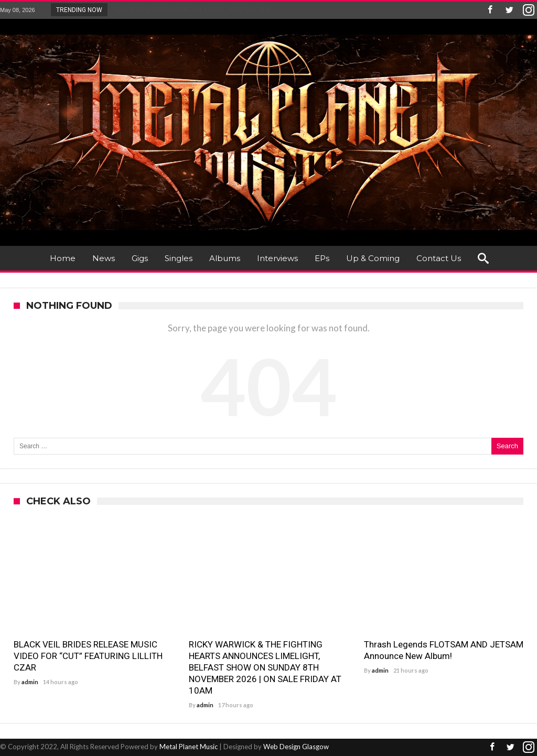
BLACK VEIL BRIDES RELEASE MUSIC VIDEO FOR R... (192, 9)
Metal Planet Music (189, 747)
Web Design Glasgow (296, 747)
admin (30, 682)
